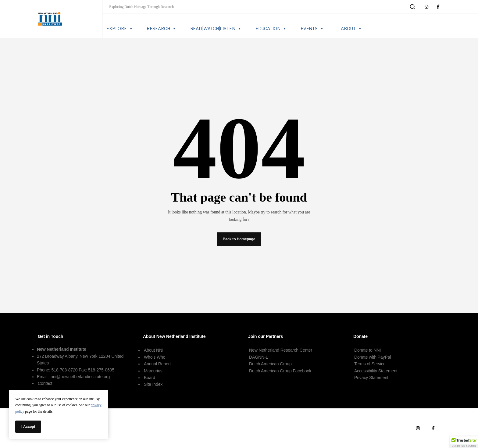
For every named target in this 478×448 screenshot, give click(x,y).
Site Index (153, 384)
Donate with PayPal (373, 357)
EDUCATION (271, 29)
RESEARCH (161, 29)
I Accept (28, 427)
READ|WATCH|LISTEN (216, 29)
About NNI (154, 350)
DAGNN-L (259, 357)
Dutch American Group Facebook (280, 371)
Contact (45, 383)
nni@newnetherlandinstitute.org (80, 377)
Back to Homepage (239, 239)
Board (150, 378)
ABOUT (351, 29)
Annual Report (157, 364)
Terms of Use (385, 428)
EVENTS (312, 29)
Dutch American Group (270, 364)
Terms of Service (370, 364)
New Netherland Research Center (281, 350)
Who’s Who (155, 357)
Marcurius (153, 371)
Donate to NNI (367, 350)
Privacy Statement (371, 378)
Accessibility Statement (376, 371)
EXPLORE (120, 29)
